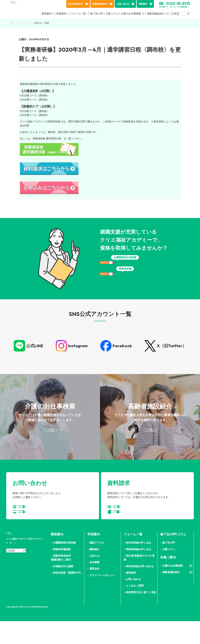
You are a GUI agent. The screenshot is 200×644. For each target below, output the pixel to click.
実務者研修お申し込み (138, 572)
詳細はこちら (49, 434)
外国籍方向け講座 (63, 589)
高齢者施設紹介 (155, 15)
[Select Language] (180, 15)
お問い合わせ (125, 4)
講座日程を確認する (125, 266)
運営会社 (95, 592)
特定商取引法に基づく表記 (141, 615)
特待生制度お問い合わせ (140, 589)
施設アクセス (97, 566)
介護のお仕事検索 (130, 15)
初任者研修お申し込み (138, 566)
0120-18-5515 (178, 4)
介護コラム (169, 572)
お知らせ (24, 23)
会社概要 (95, 585)
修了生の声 (169, 566)
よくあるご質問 (135, 609)
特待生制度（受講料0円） (68, 596)
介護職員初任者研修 (64, 566)
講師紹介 (95, 572)
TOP (12, 23)
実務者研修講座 (62, 572)
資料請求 (145, 4)
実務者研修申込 (102, 4)
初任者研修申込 (78, 4)
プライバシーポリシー (102, 598)
